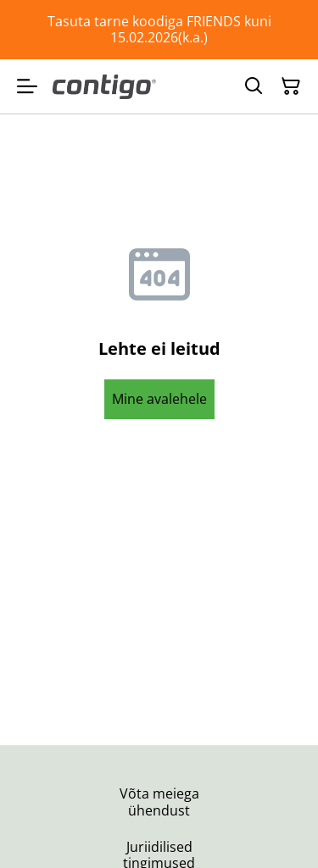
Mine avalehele (159, 399)
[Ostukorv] (291, 86)
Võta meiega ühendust (159, 802)
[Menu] (27, 86)
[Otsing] (254, 86)
